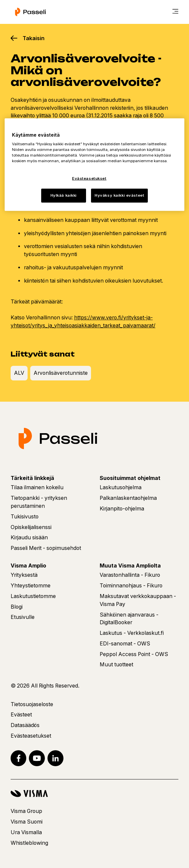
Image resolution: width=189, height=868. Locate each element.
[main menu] (175, 12)
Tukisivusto (25, 517)
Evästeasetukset (31, 736)
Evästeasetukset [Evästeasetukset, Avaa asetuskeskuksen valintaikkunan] (89, 178)
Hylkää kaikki (64, 195)
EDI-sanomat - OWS (125, 644)
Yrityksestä (24, 575)
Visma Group (26, 811)
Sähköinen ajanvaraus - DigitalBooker (129, 619)
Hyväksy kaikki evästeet (119, 195)
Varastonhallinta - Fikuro (130, 575)
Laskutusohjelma (121, 487)
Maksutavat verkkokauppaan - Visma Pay (138, 600)
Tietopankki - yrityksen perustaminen (39, 502)
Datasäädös (25, 725)
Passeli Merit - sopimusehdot (46, 548)
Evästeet (21, 715)
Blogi (17, 607)
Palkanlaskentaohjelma (128, 498)
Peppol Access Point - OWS (134, 654)
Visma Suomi (27, 822)
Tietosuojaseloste (32, 704)
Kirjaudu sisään (29, 537)
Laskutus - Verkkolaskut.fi (132, 633)
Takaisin (34, 38)
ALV (19, 373)
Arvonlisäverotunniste (61, 373)
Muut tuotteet (116, 665)
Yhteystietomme (31, 586)
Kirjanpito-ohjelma (122, 509)
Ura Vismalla (26, 832)
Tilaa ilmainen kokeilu (37, 487)
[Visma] (94, 794)
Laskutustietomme (33, 596)
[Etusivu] (30, 12)
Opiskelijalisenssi (31, 527)
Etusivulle (23, 617)
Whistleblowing (29, 843)
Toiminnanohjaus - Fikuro (131, 586)
